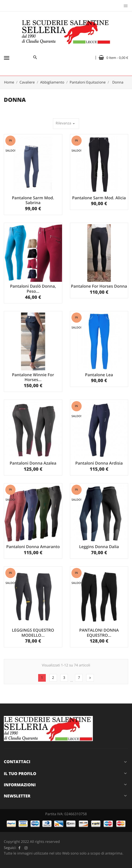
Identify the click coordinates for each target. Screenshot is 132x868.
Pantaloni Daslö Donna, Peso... (33, 289)
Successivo (90, 678)
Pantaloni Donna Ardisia (99, 463)
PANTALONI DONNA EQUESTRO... (99, 633)
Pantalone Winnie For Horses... (33, 377)
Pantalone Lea (99, 375)
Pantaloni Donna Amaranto (33, 547)
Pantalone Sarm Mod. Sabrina (33, 200)
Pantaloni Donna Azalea (33, 463)
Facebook (19, 848)
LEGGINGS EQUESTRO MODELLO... (33, 633)
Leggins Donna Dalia (99, 547)
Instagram (26, 848)
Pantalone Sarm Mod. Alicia (99, 198)
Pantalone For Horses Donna (99, 286)
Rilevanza (66, 124)
